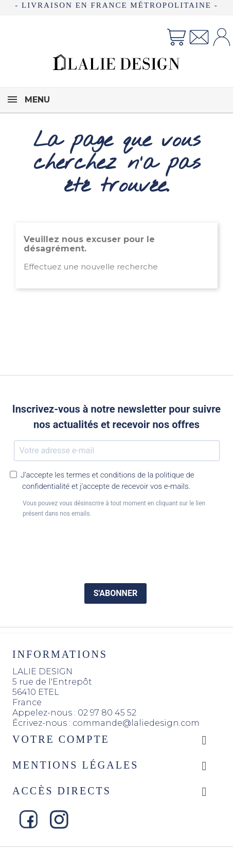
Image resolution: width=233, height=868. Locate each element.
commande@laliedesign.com (136, 723)
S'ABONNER (115, 593)
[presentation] (117, 547)
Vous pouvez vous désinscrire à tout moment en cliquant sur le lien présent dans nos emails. (114, 508)
